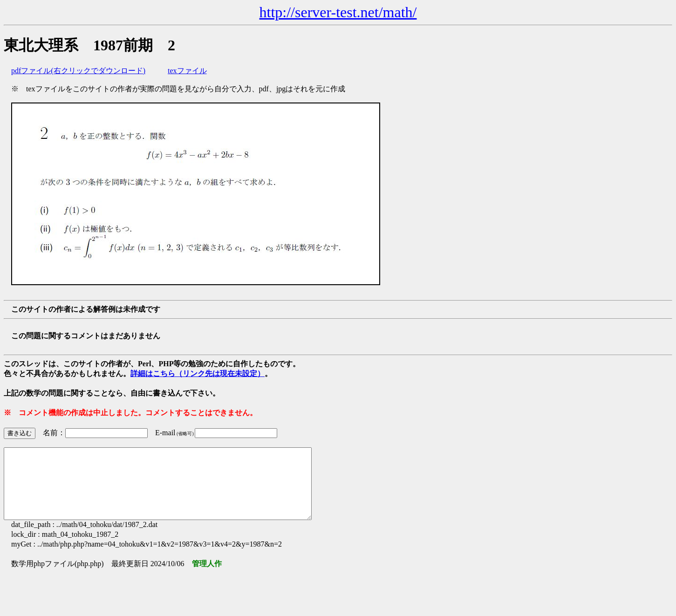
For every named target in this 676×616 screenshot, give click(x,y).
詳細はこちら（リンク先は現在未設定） (198, 373)
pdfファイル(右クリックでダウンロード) (78, 71)
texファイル (187, 71)
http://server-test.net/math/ (338, 12)
